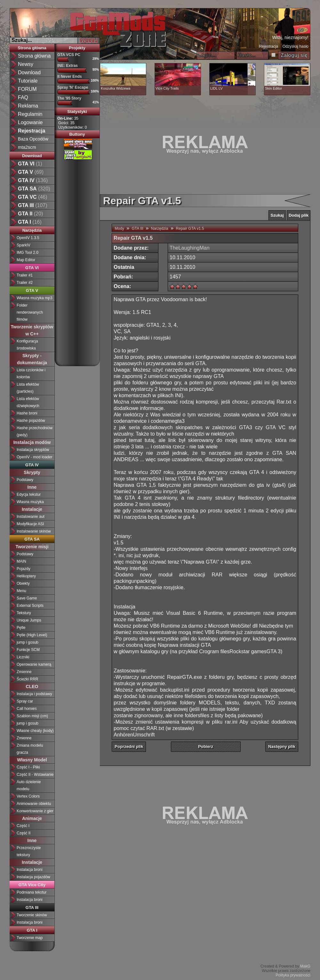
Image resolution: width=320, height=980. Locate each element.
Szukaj (277, 215)
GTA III (138, 229)
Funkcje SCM (28, 650)
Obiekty (23, 583)
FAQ (23, 97)
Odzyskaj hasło (296, 46)
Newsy (26, 64)
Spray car (25, 701)
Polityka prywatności (293, 975)
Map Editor (26, 260)
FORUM (27, 89)
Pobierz (206, 747)
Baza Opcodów (33, 139)
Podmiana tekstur (32, 892)
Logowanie (30, 122)
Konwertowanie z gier (35, 811)
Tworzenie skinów (32, 915)
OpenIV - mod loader (34, 457)
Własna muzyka (30, 502)
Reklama (28, 106)
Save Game (27, 598)
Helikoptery (26, 576)
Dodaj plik (299, 215)
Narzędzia (160, 229)
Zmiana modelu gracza (30, 749)
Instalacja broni (30, 870)
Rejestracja (268, 46)
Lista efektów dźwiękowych (28, 402)
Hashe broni (27, 413)
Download (29, 72)
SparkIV (24, 245)
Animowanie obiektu (34, 804)
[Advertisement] (80, 261)
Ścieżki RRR (27, 679)
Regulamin (30, 114)
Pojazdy (24, 569)
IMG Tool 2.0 (28, 253)
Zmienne (24, 672)
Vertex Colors (28, 796)
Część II (24, 833)
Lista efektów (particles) (28, 388)
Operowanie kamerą (34, 664)
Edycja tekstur (29, 494)
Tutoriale (28, 81)
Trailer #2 (25, 283)
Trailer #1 (25, 275)
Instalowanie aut (31, 517)
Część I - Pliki (28, 767)
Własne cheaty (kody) (35, 731)
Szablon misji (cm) (32, 716)
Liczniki (23, 657)
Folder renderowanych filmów (30, 312)
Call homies (27, 709)
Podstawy (25, 480)
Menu (21, 591)
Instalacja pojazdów (33, 877)
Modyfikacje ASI (30, 524)
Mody (119, 229)
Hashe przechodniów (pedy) (35, 431)
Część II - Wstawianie (35, 775)
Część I (23, 826)
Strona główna (34, 56)
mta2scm (27, 147)
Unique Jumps (29, 620)
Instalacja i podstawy (34, 694)
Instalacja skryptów (33, 450)
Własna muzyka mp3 (34, 298)
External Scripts (30, 606)
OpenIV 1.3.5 (28, 238)
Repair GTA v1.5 (190, 229)
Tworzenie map (30, 938)
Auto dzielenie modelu (29, 785)
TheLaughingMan (190, 248)
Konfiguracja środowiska (27, 345)
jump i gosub (28, 642)
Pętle (21, 628)
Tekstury (24, 613)
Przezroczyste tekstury (29, 851)
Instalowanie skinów (34, 531)
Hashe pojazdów (31, 421)
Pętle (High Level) (32, 635)
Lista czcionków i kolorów (31, 374)
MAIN (21, 561)
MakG (305, 966)
